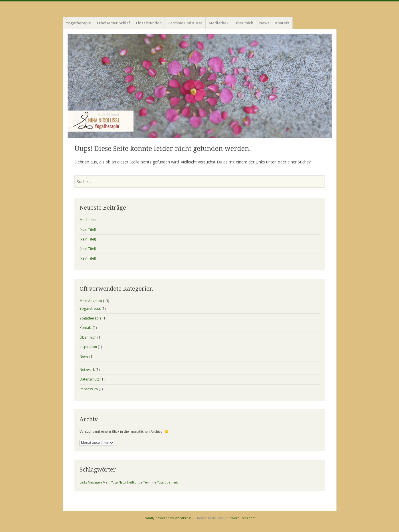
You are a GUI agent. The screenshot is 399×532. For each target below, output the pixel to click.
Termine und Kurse (185, 23)
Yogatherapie (78, 23)
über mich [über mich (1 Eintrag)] (173, 482)
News (264, 23)
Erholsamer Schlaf (114, 23)
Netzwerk (87, 370)
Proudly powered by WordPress (167, 518)
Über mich (244, 23)
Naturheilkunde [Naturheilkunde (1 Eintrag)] (131, 482)
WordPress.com (243, 518)
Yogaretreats (90, 309)
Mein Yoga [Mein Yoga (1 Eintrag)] (110, 482)
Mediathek (219, 23)
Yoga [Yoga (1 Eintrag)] (160, 482)
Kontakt (282, 23)
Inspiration (88, 347)
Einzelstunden (149, 23)
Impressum (89, 389)
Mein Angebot (91, 301)
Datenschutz (90, 379)
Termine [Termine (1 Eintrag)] (150, 482)
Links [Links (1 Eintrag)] (83, 482)
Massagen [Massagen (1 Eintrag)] (95, 482)
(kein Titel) (88, 229)
